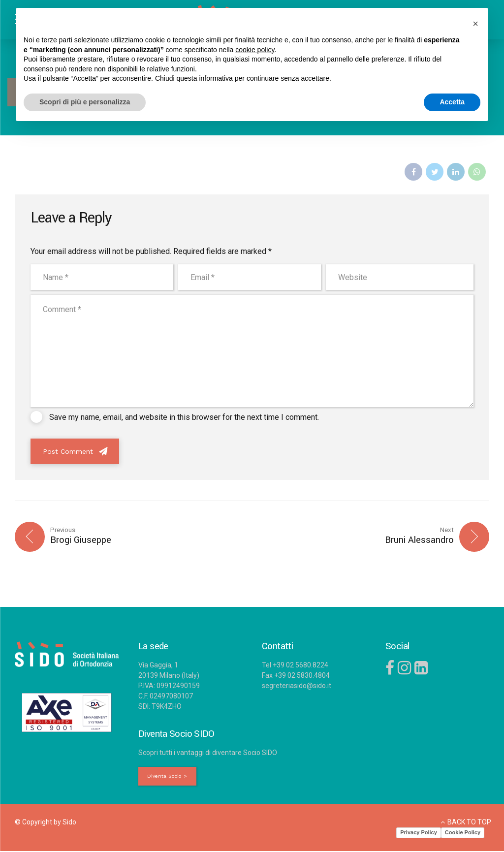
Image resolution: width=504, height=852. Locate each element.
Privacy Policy (419, 833)
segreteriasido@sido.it (297, 686)
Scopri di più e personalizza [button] (85, 102)
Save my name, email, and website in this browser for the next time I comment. (184, 417)
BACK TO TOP (469, 822)
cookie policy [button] (255, 50)
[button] (475, 24)
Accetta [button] (452, 102)
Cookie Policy (463, 833)
